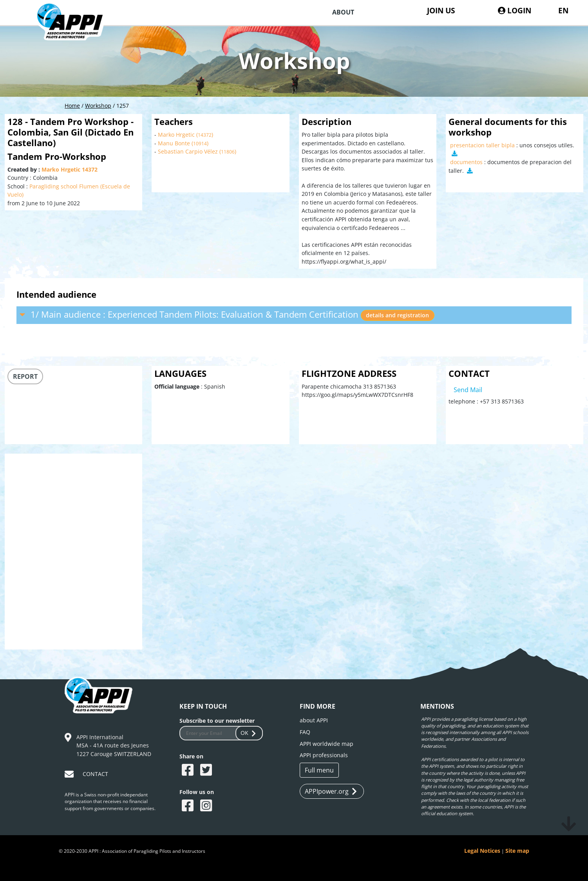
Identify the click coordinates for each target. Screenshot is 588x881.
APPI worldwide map (327, 744)
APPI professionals (324, 755)
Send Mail (468, 390)
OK (249, 733)
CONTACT (95, 774)
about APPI (314, 720)
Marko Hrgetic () (185, 135)
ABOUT (343, 12)
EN (563, 10)
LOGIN (515, 10)
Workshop (98, 106)
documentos (466, 162)
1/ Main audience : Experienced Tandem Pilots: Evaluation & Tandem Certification (227, 315)
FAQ (305, 732)
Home (72, 106)
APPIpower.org (331, 791)
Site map (517, 851)
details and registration (397, 315)
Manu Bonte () (183, 143)
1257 (123, 106)
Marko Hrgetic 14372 (70, 169)
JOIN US (441, 10)
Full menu (319, 770)
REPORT (25, 376)
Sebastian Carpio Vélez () (197, 151)
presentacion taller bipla (482, 145)
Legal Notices (482, 851)
